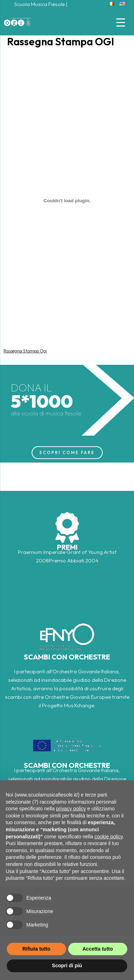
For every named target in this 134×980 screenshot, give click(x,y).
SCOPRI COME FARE (67, 452)
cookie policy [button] (109, 837)
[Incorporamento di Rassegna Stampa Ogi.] (67, 201)
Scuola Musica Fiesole (39, 4)
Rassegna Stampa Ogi (25, 351)
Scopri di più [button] (67, 965)
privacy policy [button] (71, 809)
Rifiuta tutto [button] (36, 949)
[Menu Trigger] (121, 22)
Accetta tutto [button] (98, 949)
